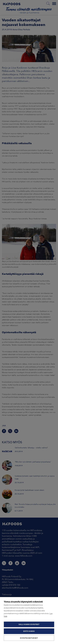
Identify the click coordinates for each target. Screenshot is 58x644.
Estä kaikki (29, 631)
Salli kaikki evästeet (29, 624)
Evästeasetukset (29, 638)
